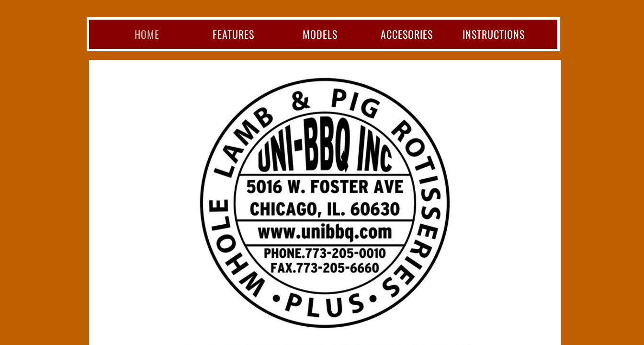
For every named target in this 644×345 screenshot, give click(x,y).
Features (233, 34)
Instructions (494, 34)
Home (147, 34)
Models (320, 34)
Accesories (407, 34)
